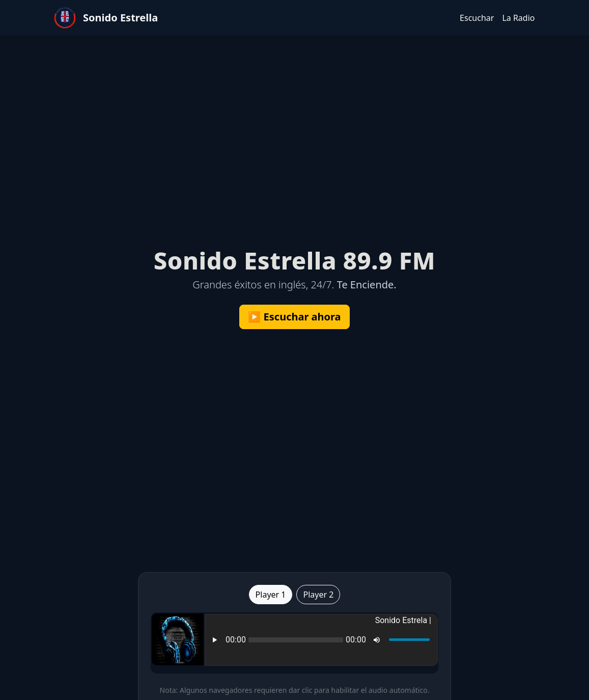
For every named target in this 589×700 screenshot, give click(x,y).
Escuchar (477, 18)
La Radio (518, 18)
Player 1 (271, 595)
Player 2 (318, 595)
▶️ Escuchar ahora (294, 317)
